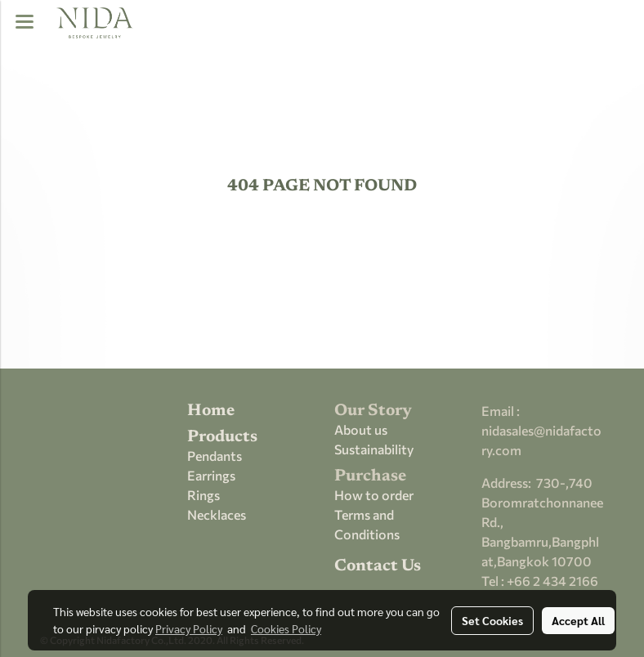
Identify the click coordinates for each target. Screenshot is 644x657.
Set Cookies (492, 620)
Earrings (211, 475)
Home (211, 411)
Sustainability (374, 449)
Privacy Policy (189, 628)
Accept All (578, 620)
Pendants (215, 456)
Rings (203, 495)
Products (222, 437)
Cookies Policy (286, 628)
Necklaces (217, 514)
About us (361, 429)
